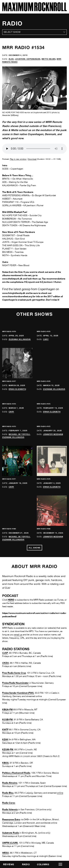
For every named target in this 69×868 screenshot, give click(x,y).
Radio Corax (9, 803)
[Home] (34, 10)
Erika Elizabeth (17, 389)
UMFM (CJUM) (10, 843)
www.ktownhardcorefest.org (17, 296)
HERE (11, 600)
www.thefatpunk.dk (12, 279)
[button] (60, 864)
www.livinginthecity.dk (14, 293)
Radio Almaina (10, 783)
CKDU (6, 663)
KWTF (5, 729)
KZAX (5, 739)
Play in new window (18, 159)
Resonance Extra (11, 819)
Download (32, 159)
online (60, 793)
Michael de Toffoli (19, 434)
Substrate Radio (11, 833)
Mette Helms (49, 59)
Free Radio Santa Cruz (14, 673)
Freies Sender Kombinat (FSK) (18, 693)
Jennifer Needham (53, 434)
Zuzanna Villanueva (20, 339)
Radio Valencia (10, 809)
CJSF (5, 653)
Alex (11, 59)
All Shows (34, 548)
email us (18, 635)
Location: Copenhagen (28, 59)
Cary (46, 339)
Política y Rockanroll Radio (16, 773)
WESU (6, 853)
